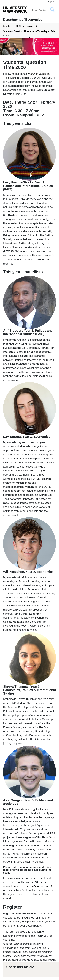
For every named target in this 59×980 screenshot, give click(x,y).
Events (7, 26)
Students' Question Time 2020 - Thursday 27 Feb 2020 (29, 33)
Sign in (51, 2)
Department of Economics (23, 20)
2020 (19, 26)
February (30, 26)
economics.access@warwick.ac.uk (33, 886)
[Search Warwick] (43, 10)
